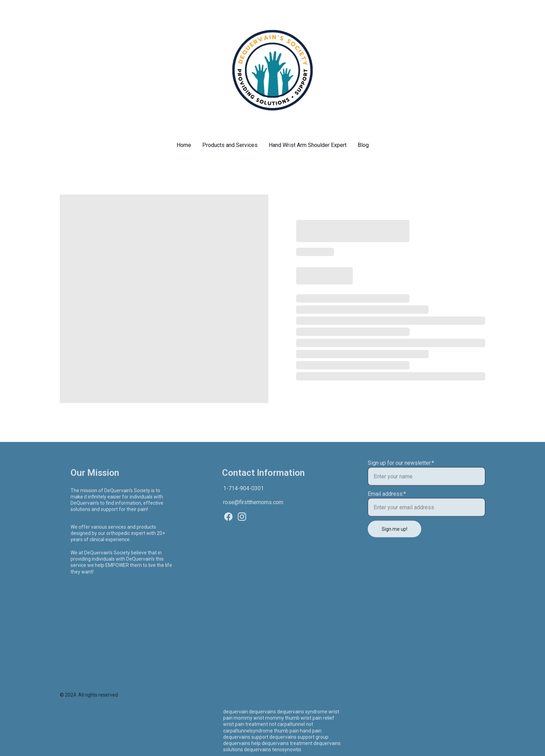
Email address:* (387, 498)
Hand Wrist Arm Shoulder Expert (308, 145)
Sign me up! (394, 534)
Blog (363, 145)
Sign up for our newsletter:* (401, 467)
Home (184, 145)
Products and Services (230, 145)
